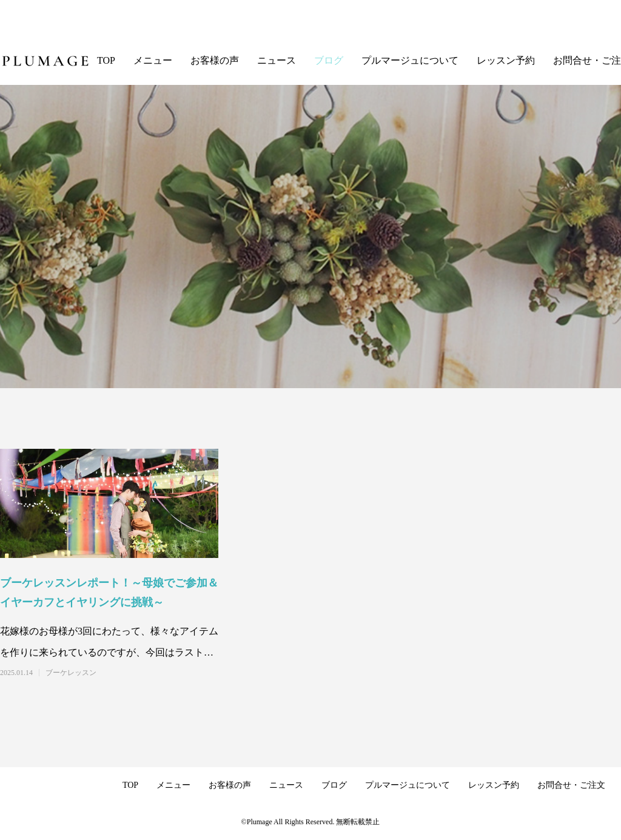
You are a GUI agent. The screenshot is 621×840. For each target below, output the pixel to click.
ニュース (277, 60)
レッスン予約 (506, 60)
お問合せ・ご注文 (571, 785)
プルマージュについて (410, 60)
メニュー (153, 60)
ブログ (329, 60)
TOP (106, 60)
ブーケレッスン (71, 673)
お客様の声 (215, 60)
